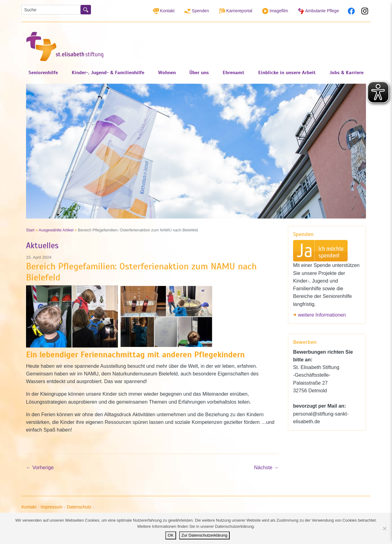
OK (171, 535)
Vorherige (40, 467)
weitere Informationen (322, 315)
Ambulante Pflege (318, 11)
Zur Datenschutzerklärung (205, 535)
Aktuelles (42, 246)
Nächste (266, 467)
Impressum (52, 507)
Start (30, 230)
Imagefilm (275, 11)
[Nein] (384, 528)
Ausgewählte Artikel (56, 230)
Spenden (197, 11)
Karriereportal (236, 11)
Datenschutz (79, 507)
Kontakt (164, 11)
